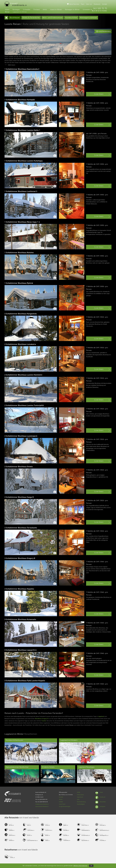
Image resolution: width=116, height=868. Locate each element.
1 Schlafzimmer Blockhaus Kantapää (20, 100)
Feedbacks (97, 4)
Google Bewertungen (65, 806)
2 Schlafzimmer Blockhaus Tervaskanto (21, 528)
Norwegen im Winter (72, 10)
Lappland (101, 716)
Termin (61, 799)
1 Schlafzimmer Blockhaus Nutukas (19, 253)
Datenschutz (80, 795)
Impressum (80, 797)
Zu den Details (102, 94)
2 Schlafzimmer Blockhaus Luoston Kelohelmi (23, 375)
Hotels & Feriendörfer (31, 18)
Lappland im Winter (20, 12)
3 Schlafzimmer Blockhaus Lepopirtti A (21, 650)
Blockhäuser (15, 18)
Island (7, 10)
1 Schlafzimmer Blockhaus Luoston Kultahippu (24, 161)
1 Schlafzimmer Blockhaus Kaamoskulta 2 (22, 69)
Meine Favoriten (74, 4)
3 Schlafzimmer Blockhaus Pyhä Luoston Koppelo (25, 681)
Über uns (89, 4)
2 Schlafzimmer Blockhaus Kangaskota (21, 314)
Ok (91, 866)
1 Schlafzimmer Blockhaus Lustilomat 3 (21, 192)
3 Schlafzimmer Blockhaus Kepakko (19, 589)
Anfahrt (61, 802)
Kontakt (105, 4)
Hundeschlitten (71, 18)
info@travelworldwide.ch (42, 804)
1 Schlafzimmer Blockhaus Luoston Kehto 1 (22, 130)
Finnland (37, 10)
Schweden (27, 10)
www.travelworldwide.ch (42, 806)
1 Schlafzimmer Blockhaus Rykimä (19, 283)
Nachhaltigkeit (81, 804)
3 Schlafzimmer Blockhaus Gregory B (20, 558)
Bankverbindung (81, 802)
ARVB (79, 792)
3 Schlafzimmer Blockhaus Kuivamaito (20, 620)
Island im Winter (56, 10)
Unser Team (62, 804)
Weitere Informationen (80, 866)
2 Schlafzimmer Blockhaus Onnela (19, 467)
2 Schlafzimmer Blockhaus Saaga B (19, 497)
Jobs (78, 799)
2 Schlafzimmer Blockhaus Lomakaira (20, 344)
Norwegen (16, 10)
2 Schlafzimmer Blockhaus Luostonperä (21, 436)
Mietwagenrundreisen (88, 18)
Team (83, 4)
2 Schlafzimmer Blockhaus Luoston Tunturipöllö (24, 406)
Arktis (45, 10)
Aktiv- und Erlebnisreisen (52, 18)
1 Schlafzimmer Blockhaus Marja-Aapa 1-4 (22, 222)
